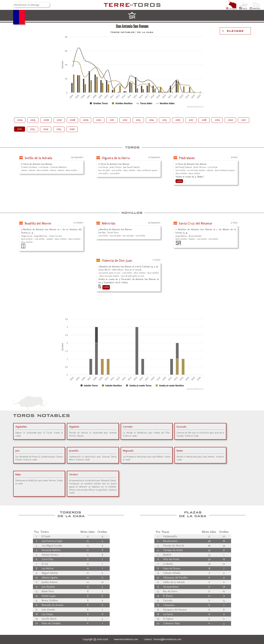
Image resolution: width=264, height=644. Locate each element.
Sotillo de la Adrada (38, 158)
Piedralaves (187, 158)
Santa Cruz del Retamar (196, 223)
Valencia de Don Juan (117, 261)
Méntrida (109, 223)
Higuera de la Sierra (116, 158)
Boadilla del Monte (38, 223)
